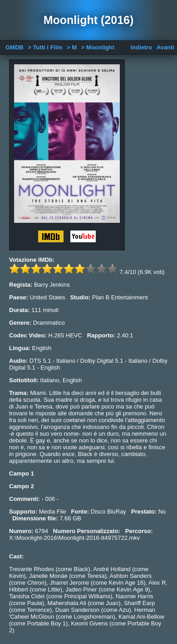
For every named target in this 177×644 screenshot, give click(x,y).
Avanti (165, 47)
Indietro (141, 47)
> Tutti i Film (45, 47)
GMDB (15, 47)
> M (72, 47)
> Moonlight (98, 47)
